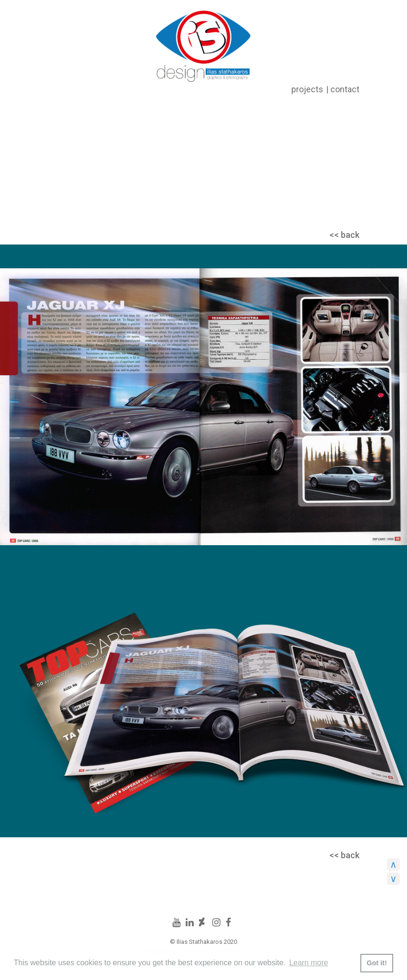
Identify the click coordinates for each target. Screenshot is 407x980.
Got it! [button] (377, 963)
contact (345, 89)
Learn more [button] (308, 963)
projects (307, 89)
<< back (344, 235)
